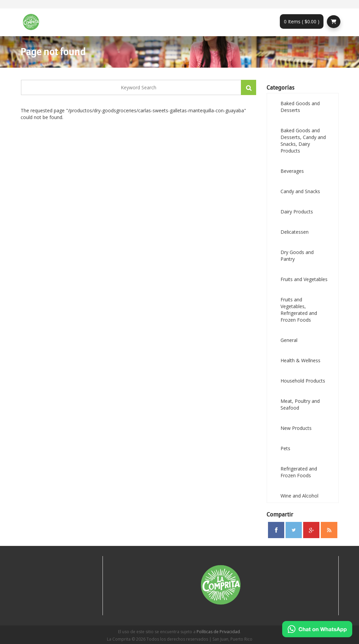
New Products (296, 428)
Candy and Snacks (300, 191)
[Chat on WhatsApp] (317, 629)
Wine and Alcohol (299, 496)
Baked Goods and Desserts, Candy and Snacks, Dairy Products (303, 141)
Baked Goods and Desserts (300, 107)
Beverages (292, 171)
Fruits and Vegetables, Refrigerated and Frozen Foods (299, 310)
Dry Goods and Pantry (297, 256)
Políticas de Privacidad (218, 632)
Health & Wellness (300, 360)
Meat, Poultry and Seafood (300, 404)
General (289, 340)
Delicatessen (295, 232)
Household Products (303, 381)
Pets (285, 448)
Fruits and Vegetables (304, 279)
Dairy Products (297, 212)
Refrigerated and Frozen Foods (299, 472)
